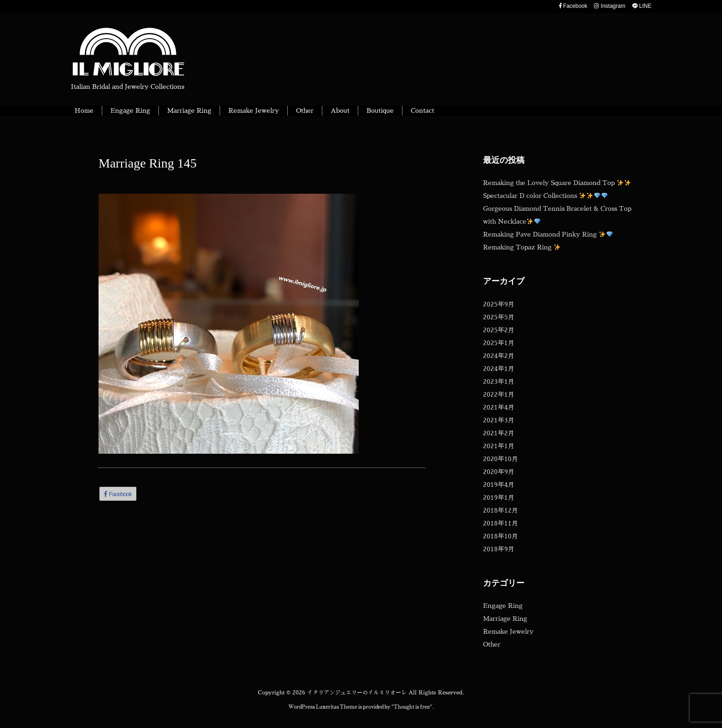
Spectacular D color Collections (545, 196)
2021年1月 (499, 446)
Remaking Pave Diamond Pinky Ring (548, 234)
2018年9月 (499, 549)
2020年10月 (501, 459)
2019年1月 (499, 497)
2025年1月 (499, 343)
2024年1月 (499, 369)
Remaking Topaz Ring (522, 247)
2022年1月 (499, 394)
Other (492, 644)
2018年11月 (501, 523)
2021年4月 (499, 407)
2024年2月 (499, 356)
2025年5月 (499, 317)
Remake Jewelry (508, 631)
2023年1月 (499, 381)
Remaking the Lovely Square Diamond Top (557, 183)
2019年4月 (499, 485)
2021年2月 (499, 433)
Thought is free (412, 707)
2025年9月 (499, 304)
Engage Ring (503, 606)
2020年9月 (499, 472)
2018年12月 (501, 510)
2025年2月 (499, 330)
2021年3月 (499, 420)
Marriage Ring (505, 618)
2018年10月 (501, 536)
